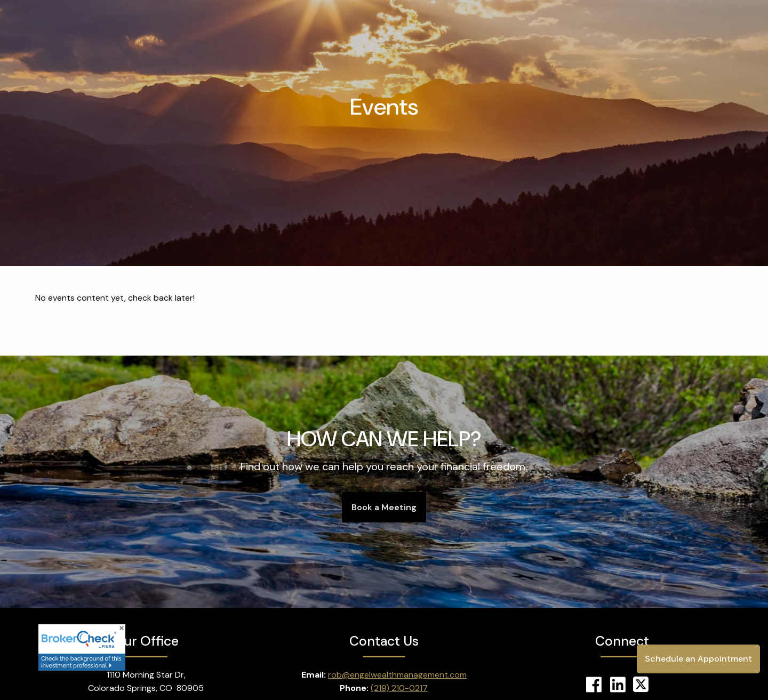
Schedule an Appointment (698, 659)
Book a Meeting (384, 507)
